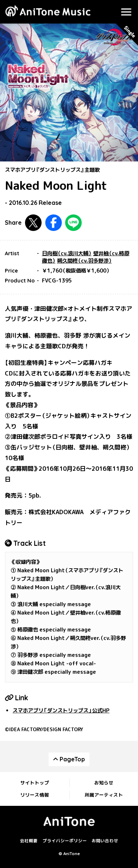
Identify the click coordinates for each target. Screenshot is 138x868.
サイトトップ (35, 783)
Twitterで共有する (33, 223)
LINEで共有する (73, 223)
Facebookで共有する (54, 223)
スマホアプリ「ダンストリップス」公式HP (61, 711)
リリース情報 (35, 795)
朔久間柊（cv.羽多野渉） (84, 261)
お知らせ (104, 783)
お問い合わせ (105, 841)
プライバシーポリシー (65, 841)
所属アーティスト (104, 795)
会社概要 (29, 841)
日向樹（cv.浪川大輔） (67, 253)
